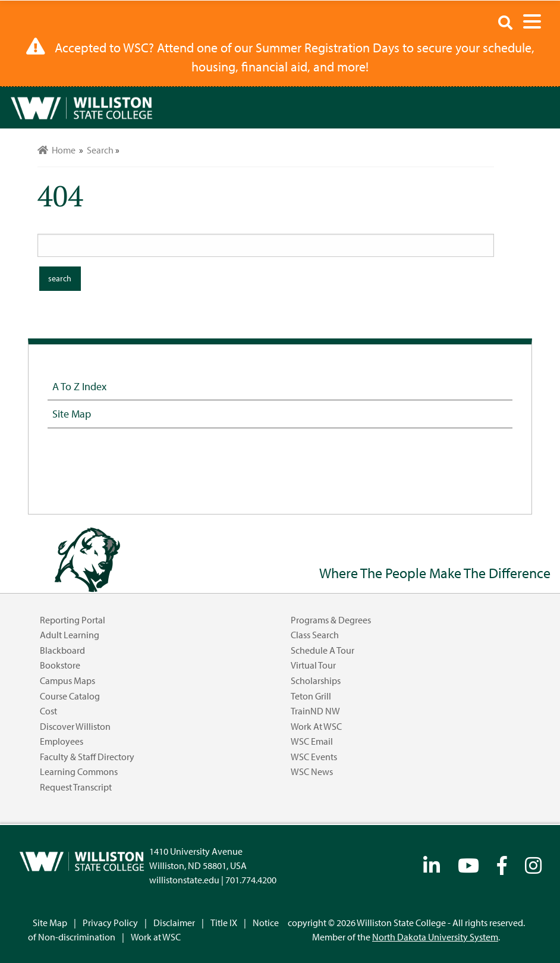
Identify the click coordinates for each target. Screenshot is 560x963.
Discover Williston (75, 726)
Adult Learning (70, 635)
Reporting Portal (73, 620)
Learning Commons (79, 771)
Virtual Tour (313, 665)
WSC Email (312, 741)
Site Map (72, 413)
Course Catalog (70, 696)
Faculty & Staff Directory (87, 757)
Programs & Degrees (331, 620)
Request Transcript (76, 787)
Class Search (315, 635)
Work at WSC (316, 726)
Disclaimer (174, 923)
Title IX (224, 923)
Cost (48, 711)
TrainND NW (315, 711)
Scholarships (316, 680)
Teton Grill (311, 696)
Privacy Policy (110, 923)
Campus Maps (67, 680)
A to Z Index (79, 386)
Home (56, 150)
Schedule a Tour (323, 650)
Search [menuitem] (100, 150)
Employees (62, 741)
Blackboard (62, 650)
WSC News (312, 771)
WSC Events (314, 757)
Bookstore (60, 665)
